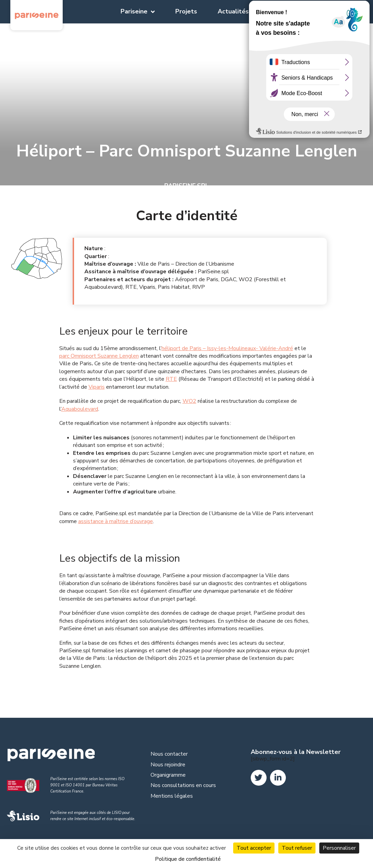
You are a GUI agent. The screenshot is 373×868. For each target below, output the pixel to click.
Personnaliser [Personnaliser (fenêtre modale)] (339, 848)
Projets (186, 11)
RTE (171, 379)
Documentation (292, 11)
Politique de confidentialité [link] (188, 859)
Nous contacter (169, 754)
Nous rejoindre (168, 765)
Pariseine (138, 12)
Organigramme (168, 775)
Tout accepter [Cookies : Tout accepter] (254, 848)
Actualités (233, 11)
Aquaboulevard (80, 409)
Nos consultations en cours (183, 785)
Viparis (97, 387)
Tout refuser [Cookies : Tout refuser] (297, 848)
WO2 (189, 401)
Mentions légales (172, 796)
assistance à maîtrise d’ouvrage (116, 521)
